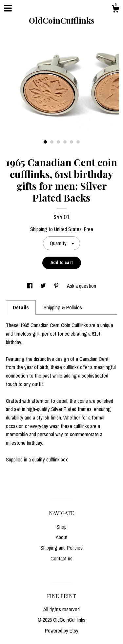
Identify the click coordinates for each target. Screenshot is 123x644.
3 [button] (58, 142)
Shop (61, 527)
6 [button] (78, 142)
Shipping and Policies (61, 548)
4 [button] (65, 142)
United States (68, 229)
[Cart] (115, 10)
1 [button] (45, 142)
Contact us (61, 558)
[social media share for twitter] (44, 286)
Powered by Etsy (62, 631)
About (62, 537)
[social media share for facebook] (31, 286)
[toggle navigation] (8, 8)
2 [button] (52, 142)
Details (21, 307)
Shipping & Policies (63, 307)
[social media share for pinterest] (57, 286)
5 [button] (72, 142)
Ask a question (82, 286)
